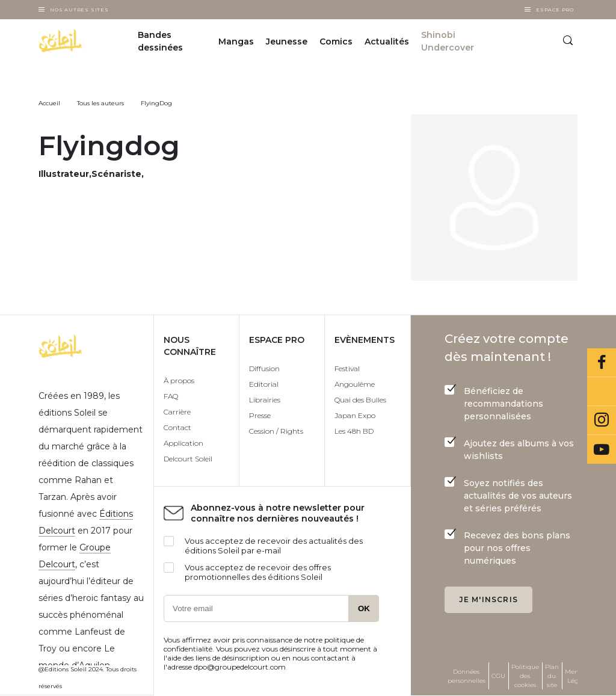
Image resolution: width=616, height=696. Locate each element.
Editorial (264, 384)
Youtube (602, 449)
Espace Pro (555, 10)
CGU (498, 676)
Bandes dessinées (160, 41)
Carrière (177, 412)
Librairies (265, 400)
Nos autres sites (79, 10)
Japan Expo (355, 415)
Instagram (602, 420)
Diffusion (264, 368)
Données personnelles (467, 676)
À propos (179, 380)
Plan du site (552, 676)
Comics (336, 42)
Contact (177, 427)
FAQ (171, 396)
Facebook (602, 363)
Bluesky (602, 392)
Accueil (49, 103)
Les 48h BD (354, 431)
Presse (260, 415)
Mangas (236, 42)
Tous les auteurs (100, 103)
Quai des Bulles (360, 400)
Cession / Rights (276, 431)
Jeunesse (287, 42)
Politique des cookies (525, 676)
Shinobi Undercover (448, 41)
